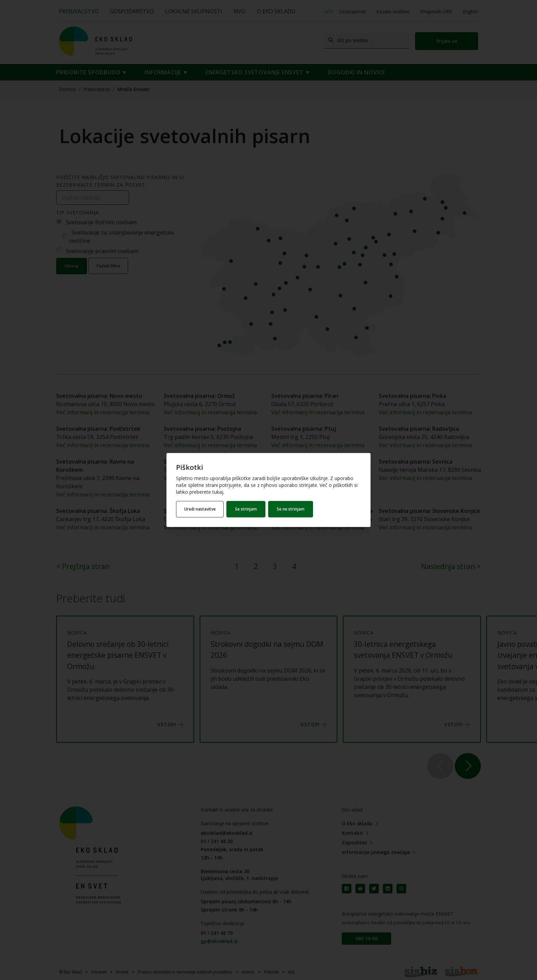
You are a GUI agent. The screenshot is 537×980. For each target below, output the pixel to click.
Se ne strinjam (292, 509)
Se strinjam (247, 509)
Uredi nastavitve (200, 509)
